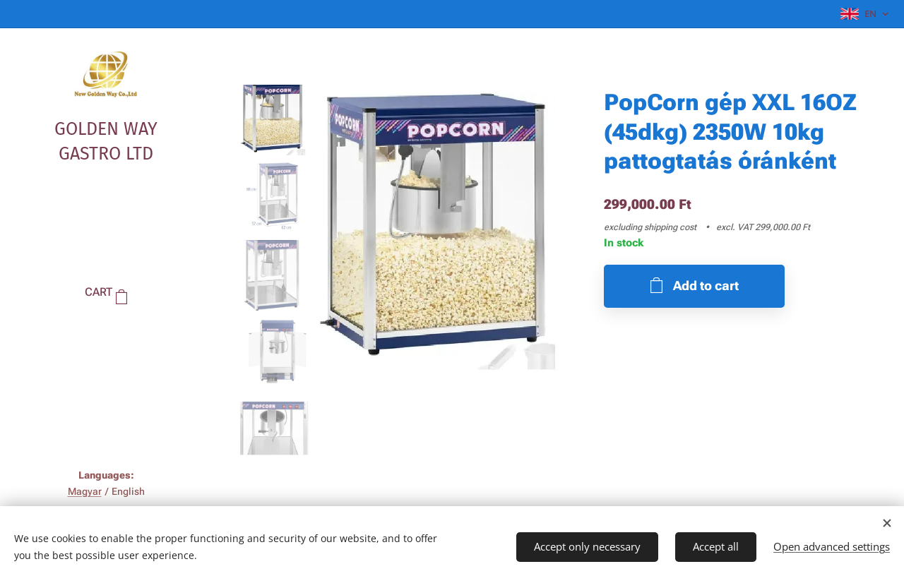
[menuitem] (106, 335)
